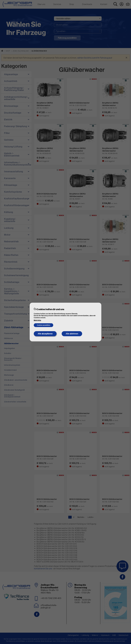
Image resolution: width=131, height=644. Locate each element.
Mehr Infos (37, 320)
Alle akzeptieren (45, 334)
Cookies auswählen (44, 325)
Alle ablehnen (72, 334)
